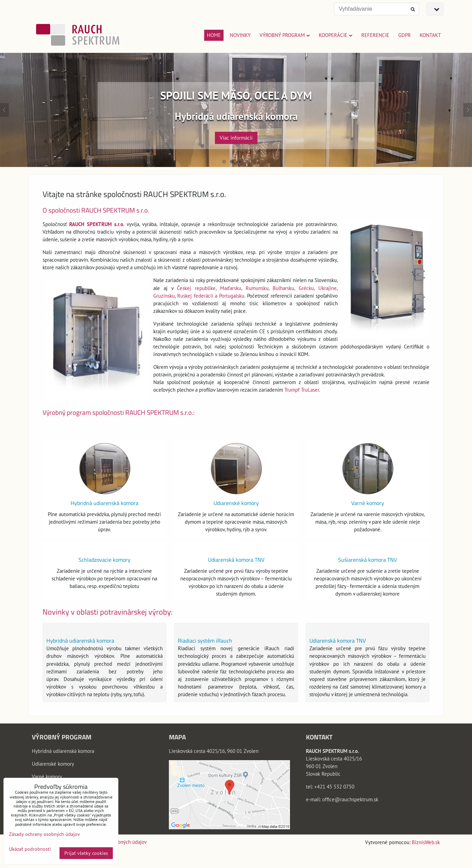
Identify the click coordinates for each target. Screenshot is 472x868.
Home (214, 35)
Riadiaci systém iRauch (205, 641)
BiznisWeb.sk (426, 842)
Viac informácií (236, 138)
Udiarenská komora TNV (236, 560)
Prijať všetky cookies (86, 853)
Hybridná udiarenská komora (105, 503)
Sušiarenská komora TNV (367, 560)
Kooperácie (335, 35)
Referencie (375, 35)
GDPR (405, 35)
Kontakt (430, 35)
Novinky (240, 35)
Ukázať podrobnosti (30, 849)
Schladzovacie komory (105, 560)
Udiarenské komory (236, 503)
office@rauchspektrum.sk (350, 799)
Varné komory (368, 503)
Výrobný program (285, 35)
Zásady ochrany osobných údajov (44, 834)
